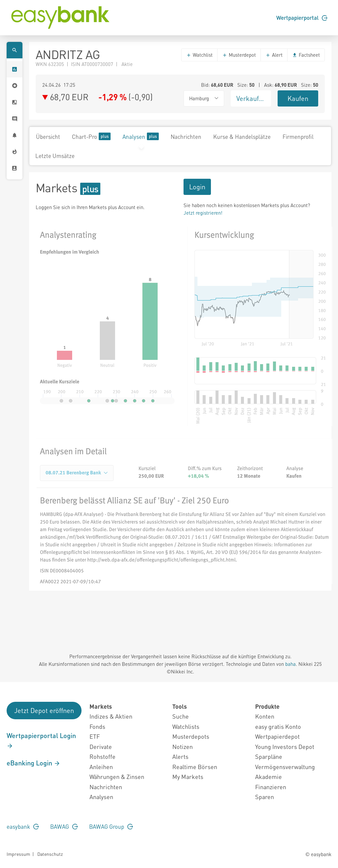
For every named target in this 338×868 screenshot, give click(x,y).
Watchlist (199, 55)
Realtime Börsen (195, 767)
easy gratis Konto (278, 726)
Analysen (141, 136)
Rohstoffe (102, 756)
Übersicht (48, 137)
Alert (274, 55)
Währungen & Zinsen (117, 776)
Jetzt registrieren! (203, 213)
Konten (265, 716)
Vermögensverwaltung (285, 767)
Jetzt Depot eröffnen (44, 710)
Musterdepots (191, 736)
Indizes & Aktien (111, 716)
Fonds (97, 726)
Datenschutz (50, 854)
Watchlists (186, 726)
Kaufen (298, 98)
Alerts (180, 756)
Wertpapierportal (302, 17)
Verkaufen (251, 98)
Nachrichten (186, 137)
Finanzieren (271, 787)
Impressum (18, 854)
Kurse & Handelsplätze (242, 137)
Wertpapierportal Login (41, 740)
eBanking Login (34, 763)
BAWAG (64, 826)
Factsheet (306, 55)
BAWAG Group (111, 826)
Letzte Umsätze (55, 156)
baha (290, 664)
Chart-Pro (91, 136)
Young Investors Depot (285, 746)
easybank (23, 826)
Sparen (265, 797)
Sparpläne (269, 756)
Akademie (269, 776)
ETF (95, 736)
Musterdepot (239, 55)
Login (197, 187)
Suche (181, 716)
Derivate (101, 746)
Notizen (183, 746)
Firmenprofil (298, 137)
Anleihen (101, 767)
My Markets (188, 776)
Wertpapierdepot (277, 736)
